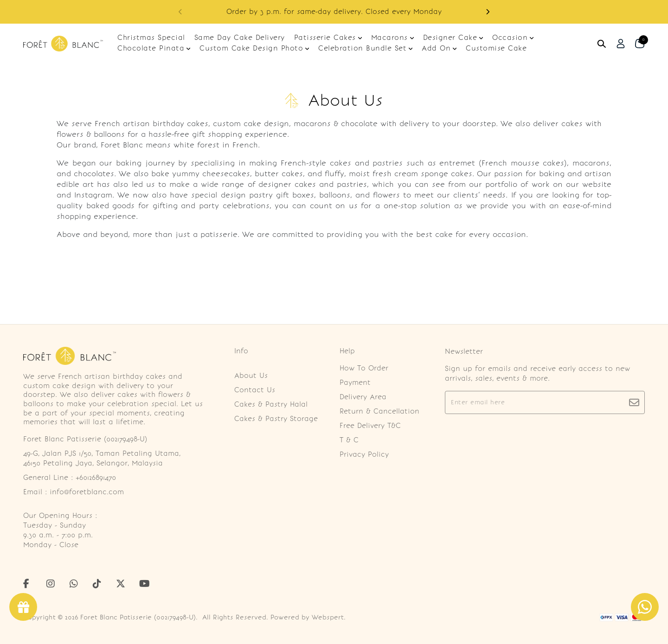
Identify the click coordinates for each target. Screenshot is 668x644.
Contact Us (255, 390)
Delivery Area (363, 397)
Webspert (328, 617)
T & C (349, 440)
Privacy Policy (364, 454)
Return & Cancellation (379, 411)
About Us (251, 376)
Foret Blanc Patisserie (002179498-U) (138, 617)
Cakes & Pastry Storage (276, 419)
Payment (355, 383)
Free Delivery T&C (370, 426)
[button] (488, 12)
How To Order (364, 368)
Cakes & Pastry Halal (271, 404)
